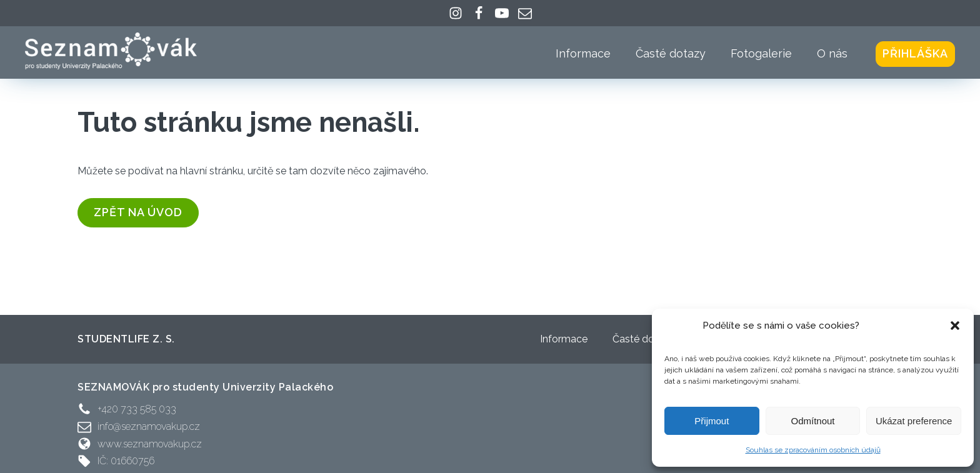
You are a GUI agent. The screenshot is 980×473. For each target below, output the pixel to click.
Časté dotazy (671, 53)
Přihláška (915, 53)
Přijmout (712, 421)
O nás (832, 53)
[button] (955, 326)
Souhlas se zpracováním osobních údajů (813, 450)
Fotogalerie (761, 53)
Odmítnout (812, 421)
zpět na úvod (138, 212)
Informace (583, 53)
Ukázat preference (914, 421)
